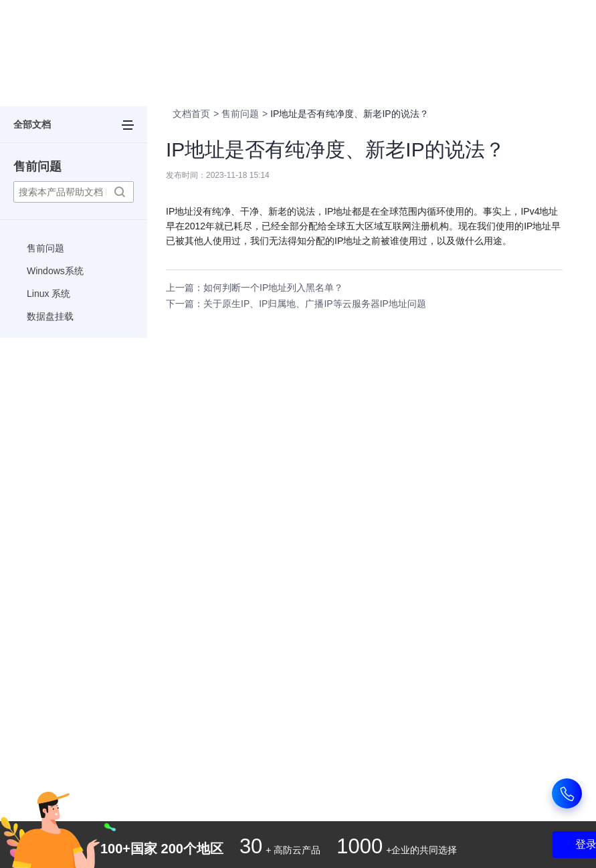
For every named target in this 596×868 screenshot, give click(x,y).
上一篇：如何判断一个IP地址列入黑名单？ (255, 288)
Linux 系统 (48, 294)
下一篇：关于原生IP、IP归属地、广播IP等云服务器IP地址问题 (296, 304)
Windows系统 (55, 271)
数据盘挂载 (50, 316)
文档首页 (191, 114)
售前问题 (37, 167)
